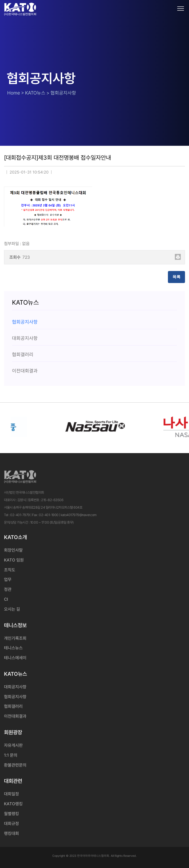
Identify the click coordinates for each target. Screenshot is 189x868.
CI (6, 599)
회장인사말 (13, 550)
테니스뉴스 (13, 648)
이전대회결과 (15, 716)
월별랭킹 (11, 814)
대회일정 (11, 794)
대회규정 (11, 824)
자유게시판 (13, 745)
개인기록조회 (15, 638)
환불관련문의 (15, 765)
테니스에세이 (15, 658)
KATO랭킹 (13, 804)
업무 (8, 580)
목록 (176, 277)
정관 (8, 589)
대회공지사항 (15, 687)
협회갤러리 (13, 706)
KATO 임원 (14, 560)
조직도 (10, 570)
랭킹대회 (11, 833)
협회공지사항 (15, 697)
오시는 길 (12, 609)
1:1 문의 (11, 755)
